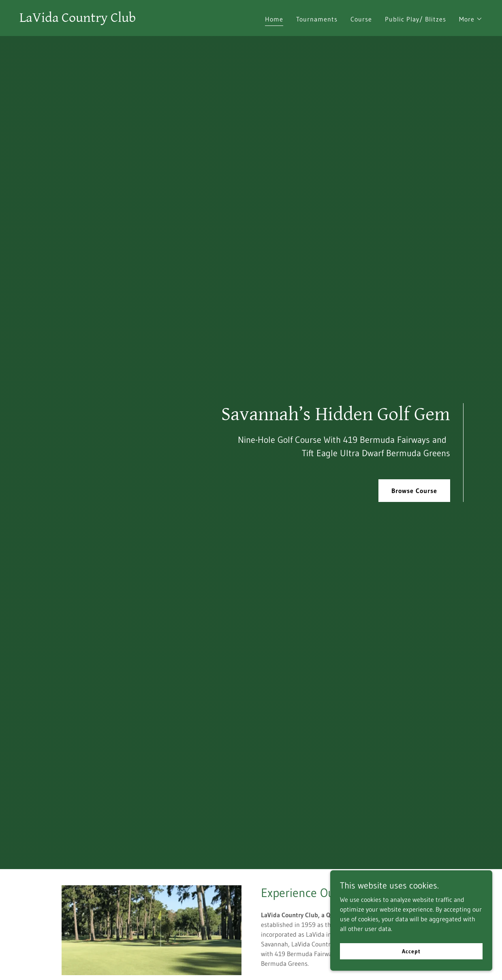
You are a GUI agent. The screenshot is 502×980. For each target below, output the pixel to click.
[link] (78, 19)
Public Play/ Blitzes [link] (415, 19)
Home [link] (274, 19)
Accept (411, 951)
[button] (471, 19)
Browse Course (414, 491)
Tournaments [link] (317, 19)
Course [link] (361, 19)
